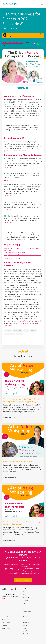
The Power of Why (22, 321)
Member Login (27, 612)
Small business (10, 334)
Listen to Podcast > (10, 418)
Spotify (25, 631)
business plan (18, 331)
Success (19, 334)
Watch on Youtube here (13, 43)
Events (25, 603)
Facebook (26, 620)
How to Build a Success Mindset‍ (15, 253)
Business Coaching (7, 628)
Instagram (26, 623)
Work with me (6, 623)
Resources (26, 598)
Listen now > (8, 168)
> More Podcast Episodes (13, 258)
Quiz (24, 606)
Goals (26, 331)
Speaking (4, 625)
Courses (25, 600)
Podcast (25, 592)
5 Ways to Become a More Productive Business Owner (22, 255)
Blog (24, 595)
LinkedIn (25, 628)
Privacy (4, 598)
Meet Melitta (5, 620)
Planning (34, 331)
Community (26, 609)
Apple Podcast (27, 634)
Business (8, 331)
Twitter (25, 625)
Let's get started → (23, 580)
